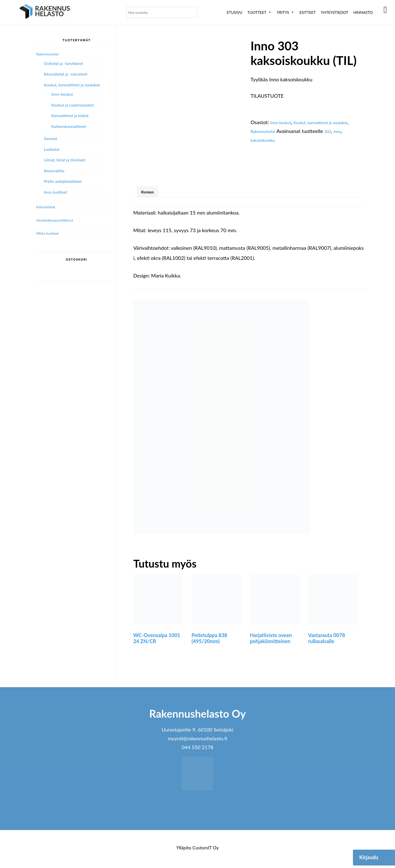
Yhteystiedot (334, 12)
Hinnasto (363, 12)
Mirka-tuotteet (51, 233)
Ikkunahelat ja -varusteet (66, 74)
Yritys (285, 12)
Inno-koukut (284, 122)
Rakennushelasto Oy (45, 12)
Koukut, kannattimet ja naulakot (72, 85)
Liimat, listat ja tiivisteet (65, 160)
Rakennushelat (288, 131)
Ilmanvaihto (54, 171)
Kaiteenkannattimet (69, 126)
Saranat (51, 138)
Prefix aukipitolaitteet (63, 181)
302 (255, 140)
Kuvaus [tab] (151, 193)
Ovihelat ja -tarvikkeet (63, 63)
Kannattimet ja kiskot (70, 115)
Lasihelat (52, 149)
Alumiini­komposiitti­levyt (60, 220)
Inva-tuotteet (55, 192)
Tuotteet (259, 12)
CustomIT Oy (206, 851)
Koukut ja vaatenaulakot (73, 105)
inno (267, 140)
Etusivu (235, 12)
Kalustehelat (49, 206)
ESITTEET (307, 12)
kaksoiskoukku (290, 140)
